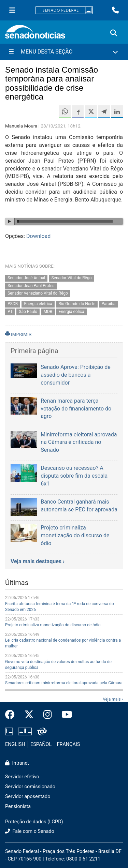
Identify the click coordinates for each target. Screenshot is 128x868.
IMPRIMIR (18, 334)
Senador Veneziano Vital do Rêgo (38, 294)
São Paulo (28, 312)
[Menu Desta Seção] (64, 52)
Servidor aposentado (28, 797)
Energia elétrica (38, 304)
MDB (48, 312)
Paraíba (109, 304)
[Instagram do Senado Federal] (48, 715)
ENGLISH (15, 744)
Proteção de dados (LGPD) (34, 822)
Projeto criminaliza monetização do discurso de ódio (53, 625)
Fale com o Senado (30, 831)
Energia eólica (72, 312)
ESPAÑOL (41, 744)
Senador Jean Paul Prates (31, 286)
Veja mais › (113, 699)
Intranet (17, 763)
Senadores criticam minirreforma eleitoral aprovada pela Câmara (64, 683)
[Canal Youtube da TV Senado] (65, 715)
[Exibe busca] (114, 33)
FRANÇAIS (69, 744)
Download (38, 236)
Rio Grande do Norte (77, 304)
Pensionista (18, 806)
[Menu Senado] (12, 10)
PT (10, 312)
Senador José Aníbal (26, 278)
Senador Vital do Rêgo (71, 278)
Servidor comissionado (30, 787)
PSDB (13, 304)
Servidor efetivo (22, 777)
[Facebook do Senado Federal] (12, 715)
